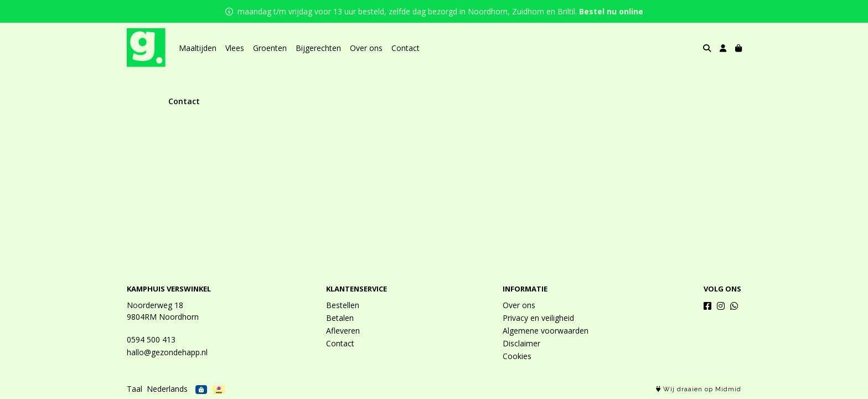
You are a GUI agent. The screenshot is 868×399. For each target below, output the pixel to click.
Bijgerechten (318, 48)
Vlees (235, 48)
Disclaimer (521, 343)
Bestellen (343, 305)
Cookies (517, 356)
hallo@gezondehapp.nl (167, 352)
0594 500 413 (151, 339)
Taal (135, 389)
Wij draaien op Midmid (699, 389)
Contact (405, 48)
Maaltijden (198, 48)
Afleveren (343, 331)
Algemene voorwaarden (546, 331)
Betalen (340, 318)
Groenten (270, 48)
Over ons (366, 48)
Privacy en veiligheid (538, 318)
